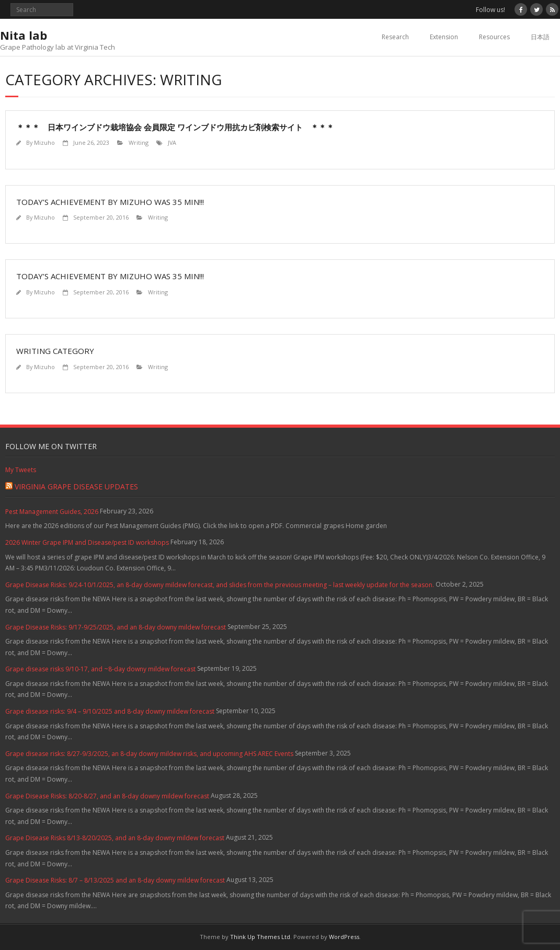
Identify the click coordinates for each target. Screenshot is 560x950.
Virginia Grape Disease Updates (76, 487)
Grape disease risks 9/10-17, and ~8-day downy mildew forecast (100, 669)
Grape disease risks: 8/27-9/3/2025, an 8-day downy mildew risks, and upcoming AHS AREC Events (149, 754)
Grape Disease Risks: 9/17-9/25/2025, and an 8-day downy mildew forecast (116, 627)
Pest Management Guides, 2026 (52, 512)
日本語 (540, 37)
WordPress (344, 937)
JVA (172, 142)
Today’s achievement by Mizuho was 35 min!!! (110, 202)
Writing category (55, 351)
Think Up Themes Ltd (260, 937)
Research (395, 37)
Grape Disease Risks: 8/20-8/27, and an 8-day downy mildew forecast (107, 796)
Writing (139, 142)
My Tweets (21, 470)
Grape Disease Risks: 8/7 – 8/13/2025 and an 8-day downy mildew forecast (115, 880)
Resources (494, 37)
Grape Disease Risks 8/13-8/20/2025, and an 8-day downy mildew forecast (115, 838)
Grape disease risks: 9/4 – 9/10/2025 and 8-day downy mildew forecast (110, 711)
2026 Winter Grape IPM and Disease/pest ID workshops (87, 542)
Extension (444, 37)
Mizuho (44, 142)
